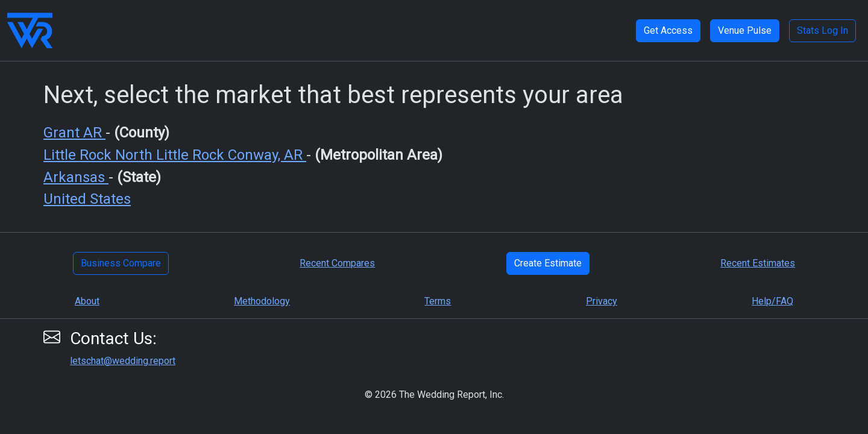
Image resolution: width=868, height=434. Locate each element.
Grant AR (74, 133)
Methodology (262, 301)
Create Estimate (548, 263)
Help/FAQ (772, 301)
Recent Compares (337, 263)
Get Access (668, 30)
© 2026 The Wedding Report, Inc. (434, 395)
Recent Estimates (758, 263)
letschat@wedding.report (123, 361)
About (87, 301)
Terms (438, 301)
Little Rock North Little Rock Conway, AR (175, 155)
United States (87, 199)
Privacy (602, 301)
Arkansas (76, 177)
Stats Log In (822, 30)
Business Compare (121, 263)
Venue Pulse (745, 30)
